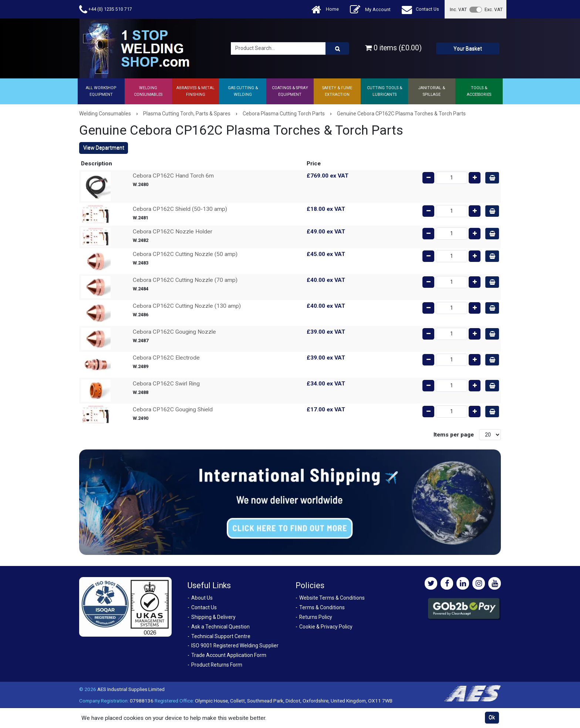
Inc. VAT (458, 9)
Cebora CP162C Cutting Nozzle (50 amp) (185, 254)
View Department (104, 148)
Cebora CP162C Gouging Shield (173, 409)
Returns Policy (316, 617)
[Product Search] (337, 48)
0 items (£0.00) (393, 48)
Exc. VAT (494, 9)
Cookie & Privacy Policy (326, 627)
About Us (202, 598)
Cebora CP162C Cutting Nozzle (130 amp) (187, 306)
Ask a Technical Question (220, 627)
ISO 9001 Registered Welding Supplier (235, 646)
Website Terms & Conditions (332, 598)
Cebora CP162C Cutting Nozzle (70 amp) (185, 280)
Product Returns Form (217, 665)
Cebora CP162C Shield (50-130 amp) (180, 209)
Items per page (454, 435)
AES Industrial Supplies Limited (131, 689)
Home (325, 9)
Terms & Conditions (322, 607)
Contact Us (420, 9)
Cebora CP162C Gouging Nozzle (174, 332)
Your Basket (468, 48)
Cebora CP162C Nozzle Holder (173, 232)
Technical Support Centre (221, 636)
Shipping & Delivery (213, 617)
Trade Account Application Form (229, 655)
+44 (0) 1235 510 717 (106, 9)
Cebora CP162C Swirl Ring (166, 384)
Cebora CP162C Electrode (166, 358)
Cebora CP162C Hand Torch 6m (173, 176)
